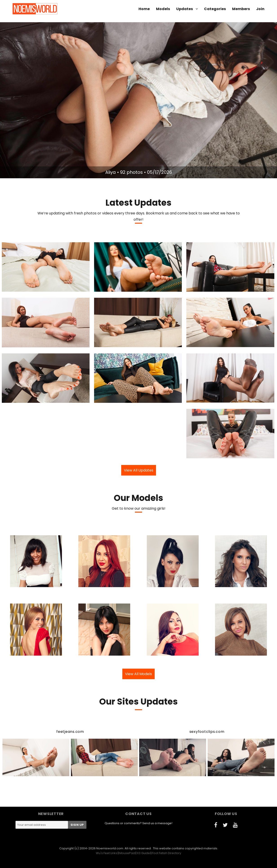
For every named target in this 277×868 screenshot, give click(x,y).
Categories (215, 9)
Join (260, 9)
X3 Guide (143, 853)
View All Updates (139, 470)
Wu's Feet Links (107, 853)
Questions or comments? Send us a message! (138, 823)
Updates (185, 9)
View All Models (138, 674)
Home (144, 9)
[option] (138, 100)
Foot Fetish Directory (167, 853)
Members (241, 9)
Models (163, 9)
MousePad (127, 853)
